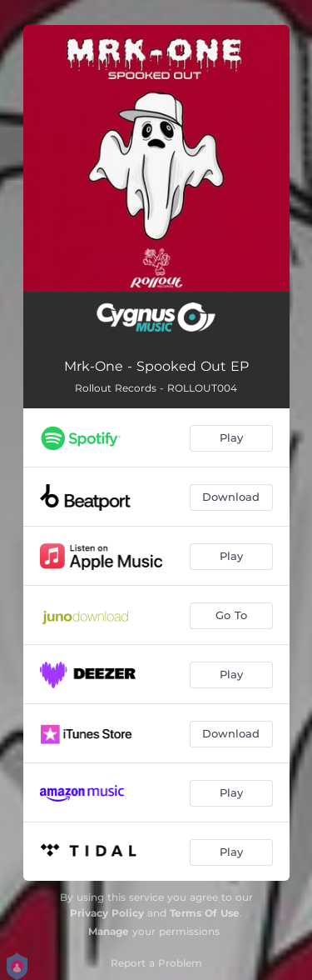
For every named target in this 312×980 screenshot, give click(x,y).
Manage (109, 931)
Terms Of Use (205, 913)
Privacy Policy (107, 913)
